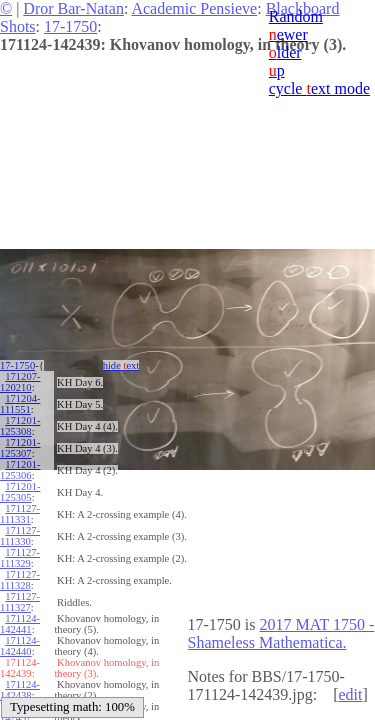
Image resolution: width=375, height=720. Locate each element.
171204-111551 (20, 404)
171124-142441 (20, 624)
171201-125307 (20, 448)
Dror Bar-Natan (73, 8)
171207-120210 (20, 382)
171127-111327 (20, 602)
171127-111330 (20, 536)
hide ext (121, 365)
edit (350, 694)
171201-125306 (20, 470)
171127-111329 (20, 558)
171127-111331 (20, 514)
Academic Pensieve (194, 8)
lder (285, 52)
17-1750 (70, 26)
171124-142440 (20, 646)
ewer (288, 34)
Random (296, 16)
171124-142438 (20, 690)
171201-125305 (20, 492)
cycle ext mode (319, 88)
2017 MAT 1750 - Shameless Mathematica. (281, 633)
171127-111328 (20, 580)
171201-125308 (20, 426)
